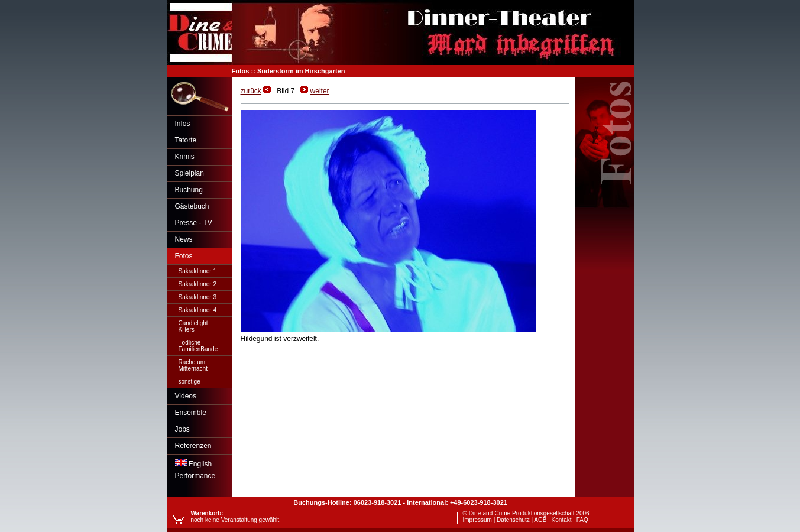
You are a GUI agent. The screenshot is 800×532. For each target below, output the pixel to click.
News (184, 239)
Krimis (185, 157)
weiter (320, 91)
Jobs (182, 429)
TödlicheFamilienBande (198, 346)
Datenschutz (513, 520)
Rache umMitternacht (193, 365)
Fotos (241, 71)
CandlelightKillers (193, 326)
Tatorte (186, 140)
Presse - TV (194, 223)
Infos (183, 124)
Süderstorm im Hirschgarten (301, 71)
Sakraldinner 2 (197, 284)
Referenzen (193, 446)
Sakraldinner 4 (197, 310)
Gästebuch (192, 206)
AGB (540, 520)
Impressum (477, 520)
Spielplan (190, 173)
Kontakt (562, 520)
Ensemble (191, 413)
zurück (251, 91)
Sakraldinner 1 (197, 271)
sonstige (190, 382)
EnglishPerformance (195, 469)
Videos (186, 396)
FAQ (582, 520)
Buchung (189, 190)
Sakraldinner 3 (197, 297)
